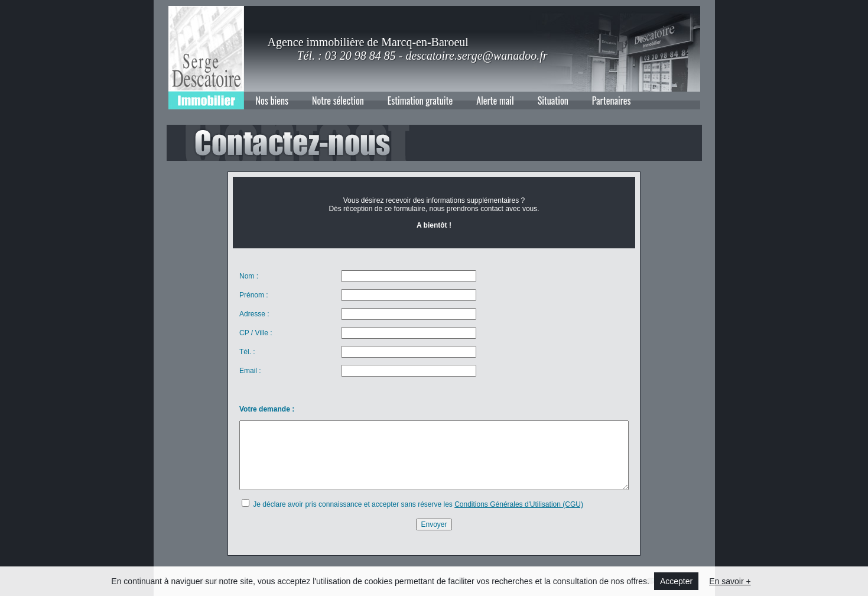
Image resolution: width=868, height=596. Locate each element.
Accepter (676, 581)
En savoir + (730, 581)
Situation (553, 101)
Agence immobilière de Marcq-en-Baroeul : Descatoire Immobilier (206, 58)
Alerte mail (495, 101)
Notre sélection (338, 101)
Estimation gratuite (420, 101)
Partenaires (612, 101)
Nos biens (272, 101)
